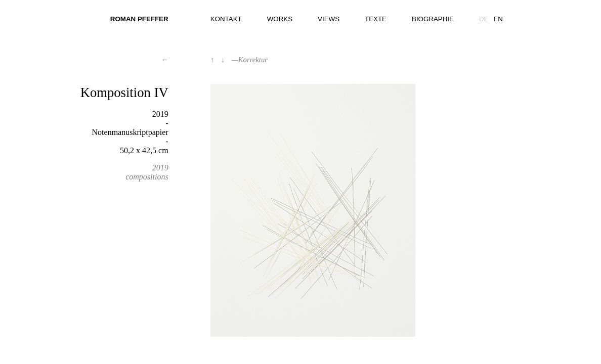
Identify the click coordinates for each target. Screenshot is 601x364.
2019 (160, 168)
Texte (376, 19)
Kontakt (226, 19)
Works (280, 19)
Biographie (433, 19)
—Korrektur (250, 60)
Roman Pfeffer (139, 19)
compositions (147, 177)
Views (329, 19)
